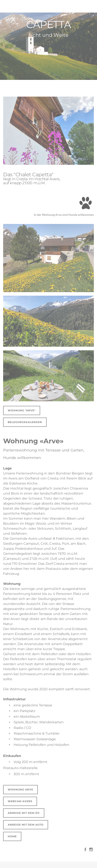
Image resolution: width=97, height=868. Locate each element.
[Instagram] (91, 849)
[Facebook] (85, 849)
